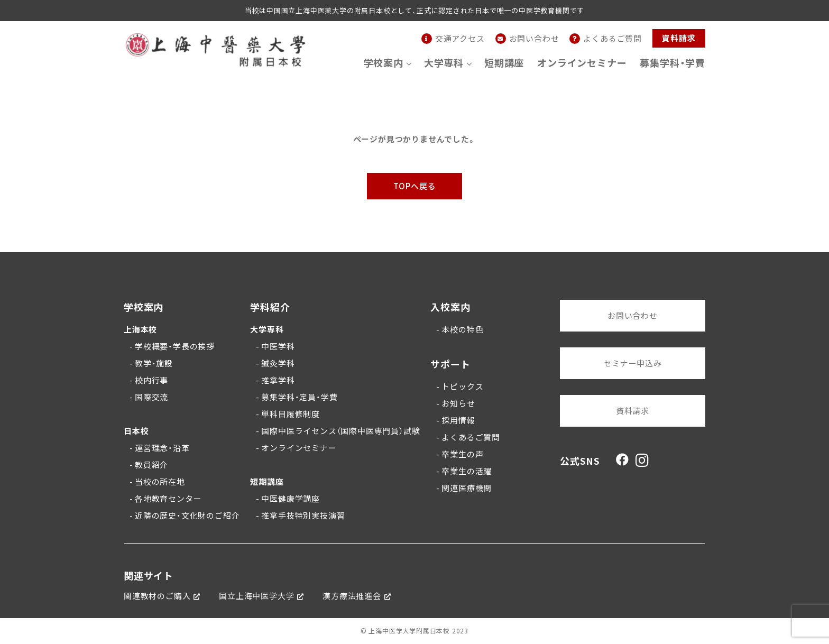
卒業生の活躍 (467, 471)
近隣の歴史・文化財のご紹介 (187, 516)
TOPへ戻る (415, 186)
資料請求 (679, 38)
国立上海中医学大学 (256, 596)
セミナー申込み (633, 363)
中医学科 (278, 346)
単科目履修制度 (291, 414)
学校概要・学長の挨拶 (175, 346)
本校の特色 (462, 329)
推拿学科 (278, 380)
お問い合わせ (633, 316)
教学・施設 (154, 363)
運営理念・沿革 (162, 448)
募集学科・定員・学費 (299, 397)
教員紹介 (151, 465)
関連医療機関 (467, 488)
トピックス (462, 387)
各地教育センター (168, 499)
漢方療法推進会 (352, 596)
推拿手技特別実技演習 (303, 516)
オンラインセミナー (582, 63)
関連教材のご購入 (157, 596)
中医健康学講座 (291, 499)
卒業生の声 (462, 454)
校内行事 (151, 380)
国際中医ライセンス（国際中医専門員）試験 (340, 431)
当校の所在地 (160, 482)
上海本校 (140, 329)
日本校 (136, 431)
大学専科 (267, 329)
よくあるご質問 (471, 437)
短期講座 (504, 63)
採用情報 (458, 420)
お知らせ (458, 403)
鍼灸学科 (278, 363)
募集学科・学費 (673, 63)
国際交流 (151, 397)
